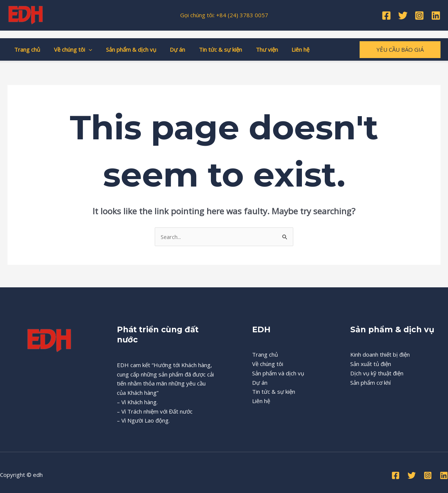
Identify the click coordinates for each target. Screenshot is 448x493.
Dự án (169, 49)
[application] (85, 49)
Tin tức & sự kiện (209, 49)
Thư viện (253, 49)
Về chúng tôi (69, 49)
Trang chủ (26, 49)
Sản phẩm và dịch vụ (278, 373)
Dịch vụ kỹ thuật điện (377, 373)
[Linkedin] (436, 16)
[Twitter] (403, 16)
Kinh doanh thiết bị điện (380, 355)
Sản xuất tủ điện (371, 364)
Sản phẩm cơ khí (370, 382)
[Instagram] (419, 16)
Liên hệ (284, 49)
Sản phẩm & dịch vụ (125, 49)
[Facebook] (386, 16)
